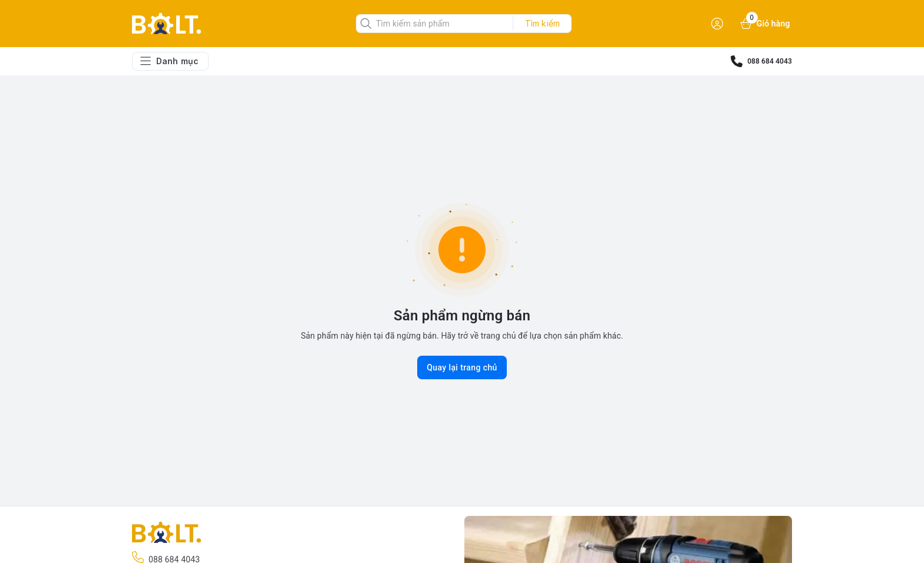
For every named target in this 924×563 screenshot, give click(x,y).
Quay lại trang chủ (462, 367)
